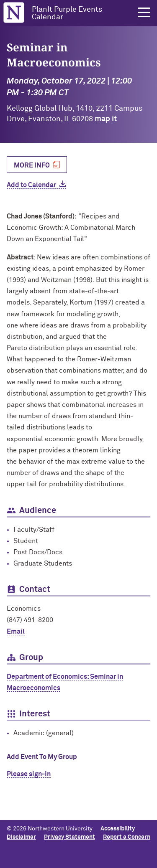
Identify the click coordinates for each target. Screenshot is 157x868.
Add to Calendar (31, 185)
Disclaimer (21, 837)
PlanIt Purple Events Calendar (67, 13)
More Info (32, 165)
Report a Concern (127, 837)
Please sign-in (29, 774)
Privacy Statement (69, 837)
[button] (144, 13)
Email (16, 632)
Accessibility (118, 829)
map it (106, 119)
